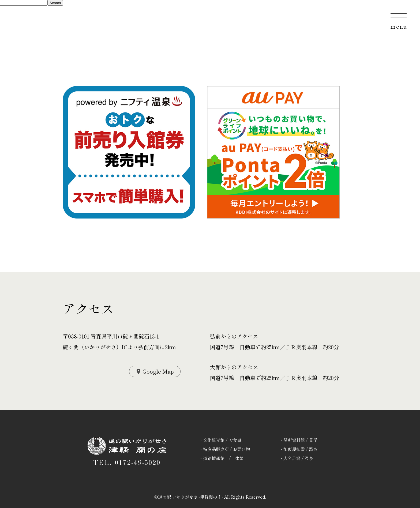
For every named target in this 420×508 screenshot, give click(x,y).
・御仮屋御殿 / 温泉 (298, 449)
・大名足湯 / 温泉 (296, 458)
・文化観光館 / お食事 (220, 440)
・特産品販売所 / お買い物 (224, 449)
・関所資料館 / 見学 (298, 440)
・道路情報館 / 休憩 (221, 458)
